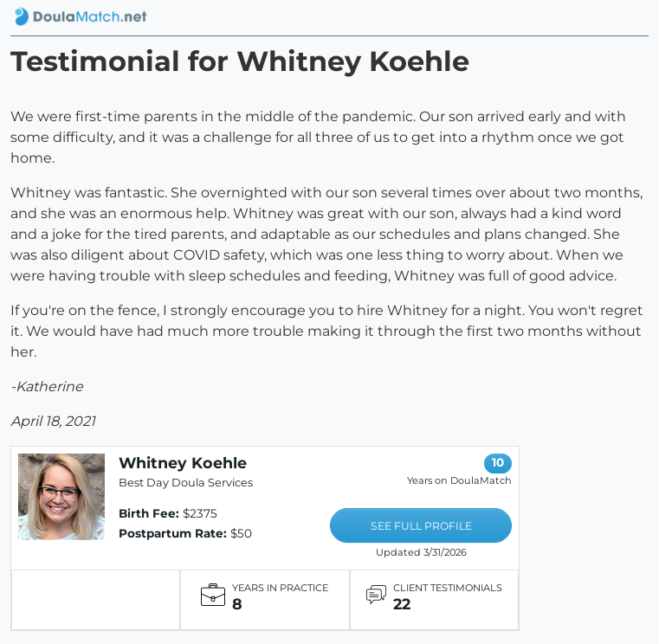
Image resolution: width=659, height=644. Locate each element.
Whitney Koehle (183, 463)
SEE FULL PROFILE (421, 526)
